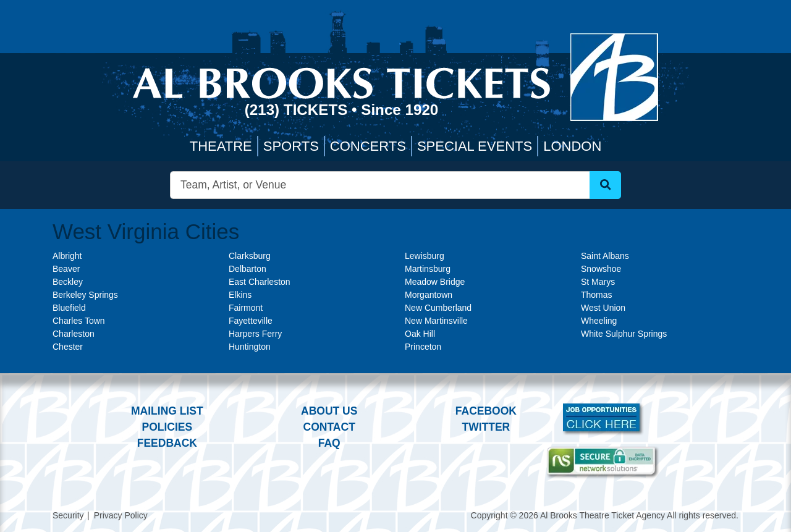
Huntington (250, 347)
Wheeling (599, 321)
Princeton (423, 347)
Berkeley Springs (85, 295)
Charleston (74, 334)
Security (68, 515)
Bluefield (69, 308)
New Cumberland (438, 308)
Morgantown (429, 295)
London (572, 146)
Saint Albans (605, 256)
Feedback (167, 443)
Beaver (66, 269)
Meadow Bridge (435, 282)
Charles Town (79, 321)
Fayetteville (251, 321)
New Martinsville (436, 321)
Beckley (68, 282)
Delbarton (247, 269)
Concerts (368, 146)
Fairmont (246, 308)
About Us (329, 411)
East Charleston (260, 282)
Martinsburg (428, 269)
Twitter (486, 427)
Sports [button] (291, 146)
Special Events (475, 146)
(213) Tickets (298, 110)
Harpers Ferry (255, 334)
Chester (68, 347)
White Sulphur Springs (624, 334)
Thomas (597, 295)
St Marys (598, 282)
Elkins (240, 295)
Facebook (486, 411)
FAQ (329, 443)
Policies (167, 427)
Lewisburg (425, 256)
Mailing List (167, 411)
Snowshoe (601, 269)
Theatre (221, 146)
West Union (603, 308)
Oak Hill (420, 334)
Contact (329, 427)
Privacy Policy (121, 515)
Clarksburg (250, 256)
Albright (67, 256)
